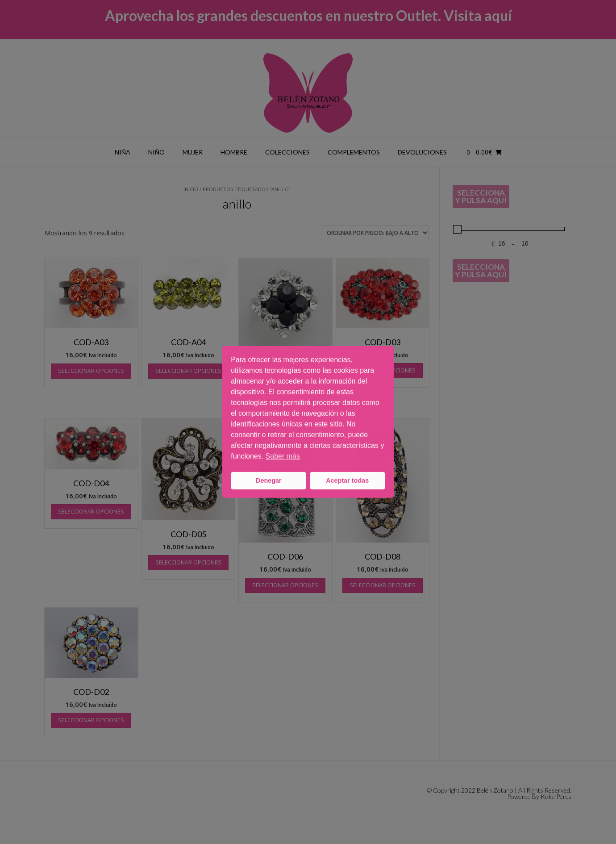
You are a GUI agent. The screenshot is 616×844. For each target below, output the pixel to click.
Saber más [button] (283, 456)
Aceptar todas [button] (347, 480)
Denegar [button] (269, 480)
